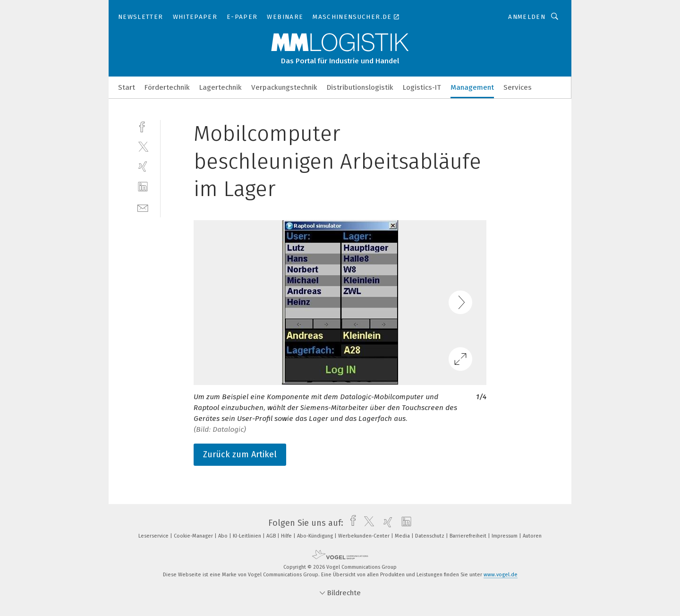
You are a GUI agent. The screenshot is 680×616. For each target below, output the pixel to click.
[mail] (143, 207)
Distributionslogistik (360, 87)
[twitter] (143, 146)
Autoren (532, 536)
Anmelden (527, 17)
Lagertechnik (221, 87)
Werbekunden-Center (365, 536)
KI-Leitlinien (248, 536)
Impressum (505, 536)
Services (518, 87)
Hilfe (287, 536)
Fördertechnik (167, 87)
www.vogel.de (501, 575)
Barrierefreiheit (469, 536)
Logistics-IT (422, 87)
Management (472, 87)
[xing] (143, 167)
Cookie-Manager (194, 536)
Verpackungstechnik (284, 87)
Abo (224, 536)
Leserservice (154, 536)
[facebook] (143, 126)
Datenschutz (430, 536)
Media (403, 536)
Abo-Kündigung (316, 536)
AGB (272, 536)
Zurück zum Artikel (240, 454)
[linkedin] (143, 187)
